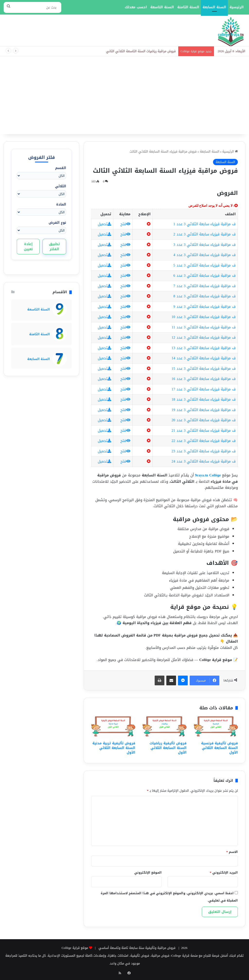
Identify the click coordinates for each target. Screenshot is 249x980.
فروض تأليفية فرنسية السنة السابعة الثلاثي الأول (219, 748)
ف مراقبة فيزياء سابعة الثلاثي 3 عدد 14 (204, 358)
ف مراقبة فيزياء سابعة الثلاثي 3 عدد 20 (204, 420)
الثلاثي (61, 186)
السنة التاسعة (162, 7)
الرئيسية (237, 7)
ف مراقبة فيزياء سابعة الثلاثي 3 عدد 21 (204, 430)
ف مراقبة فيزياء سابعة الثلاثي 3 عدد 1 (205, 224)
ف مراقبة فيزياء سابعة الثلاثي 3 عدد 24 (204, 461)
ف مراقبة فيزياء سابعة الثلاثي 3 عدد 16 (204, 379)
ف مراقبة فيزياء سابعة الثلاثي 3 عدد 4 (205, 255)
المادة (61, 204)
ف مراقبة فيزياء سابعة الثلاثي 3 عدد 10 (204, 317)
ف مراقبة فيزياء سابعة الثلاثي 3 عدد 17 (204, 389)
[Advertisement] (124, 98)
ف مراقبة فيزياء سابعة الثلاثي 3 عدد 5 (205, 265)
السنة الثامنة (188, 7)
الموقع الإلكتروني (148, 873)
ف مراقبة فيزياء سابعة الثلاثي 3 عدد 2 (205, 234)
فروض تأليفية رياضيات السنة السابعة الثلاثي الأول (168, 748)
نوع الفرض (57, 223)
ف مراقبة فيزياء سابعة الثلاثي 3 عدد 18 (204, 399)
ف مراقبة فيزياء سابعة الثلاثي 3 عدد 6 (205, 275)
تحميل (104, 224)
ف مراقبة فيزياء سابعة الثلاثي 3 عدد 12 (204, 337)
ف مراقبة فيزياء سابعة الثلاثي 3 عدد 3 (205, 245)
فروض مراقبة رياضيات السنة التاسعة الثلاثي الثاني (141, 51)
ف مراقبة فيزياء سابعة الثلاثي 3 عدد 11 (204, 327)
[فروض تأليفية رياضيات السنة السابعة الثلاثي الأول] (165, 727)
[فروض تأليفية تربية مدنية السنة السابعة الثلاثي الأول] (113, 727)
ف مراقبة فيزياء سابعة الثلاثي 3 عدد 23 (204, 451)
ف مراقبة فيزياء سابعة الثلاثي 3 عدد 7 (205, 286)
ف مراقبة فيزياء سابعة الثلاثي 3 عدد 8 (205, 296)
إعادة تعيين (28, 247)
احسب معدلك (136, 7)
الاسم (232, 852)
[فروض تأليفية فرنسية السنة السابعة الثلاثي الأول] (216, 727)
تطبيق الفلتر (54, 247)
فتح (125, 224)
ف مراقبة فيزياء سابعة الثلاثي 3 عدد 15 (204, 369)
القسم (61, 168)
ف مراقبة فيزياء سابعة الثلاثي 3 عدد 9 (205, 307)
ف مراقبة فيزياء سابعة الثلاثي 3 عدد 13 (204, 348)
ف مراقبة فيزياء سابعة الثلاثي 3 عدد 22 (204, 441)
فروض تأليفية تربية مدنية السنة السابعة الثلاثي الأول (114, 748)
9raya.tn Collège (208, 475)
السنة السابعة (214, 7)
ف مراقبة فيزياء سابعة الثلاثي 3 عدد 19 (204, 410)
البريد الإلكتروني (224, 873)
